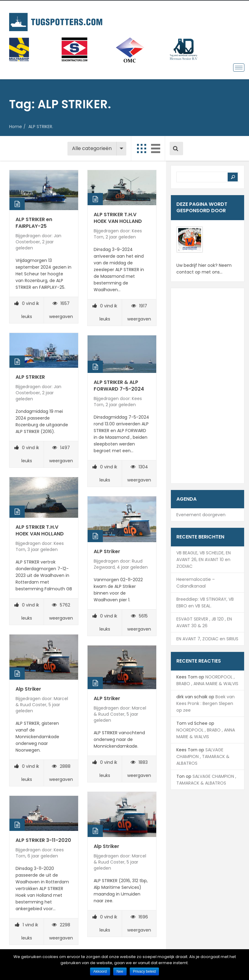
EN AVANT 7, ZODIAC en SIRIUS (207, 639)
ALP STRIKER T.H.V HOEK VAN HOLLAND (118, 218)
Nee (120, 971)
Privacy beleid (144, 971)
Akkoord (100, 971)
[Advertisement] (208, 386)
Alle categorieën (92, 148)
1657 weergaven (61, 310)
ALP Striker (107, 551)
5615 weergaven (139, 622)
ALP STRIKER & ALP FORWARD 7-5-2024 (119, 386)
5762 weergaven (61, 612)
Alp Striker (28, 689)
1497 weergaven (61, 454)
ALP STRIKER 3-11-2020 (43, 840)
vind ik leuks (27, 310)
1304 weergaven (139, 473)
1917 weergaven (139, 312)
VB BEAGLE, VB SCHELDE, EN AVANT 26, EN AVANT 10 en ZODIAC (204, 560)
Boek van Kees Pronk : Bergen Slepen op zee (206, 703)
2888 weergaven (61, 773)
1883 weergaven (139, 769)
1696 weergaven (139, 923)
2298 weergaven (61, 931)
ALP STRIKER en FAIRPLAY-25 (34, 223)
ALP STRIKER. (41, 127)
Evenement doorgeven (201, 515)
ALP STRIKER (30, 377)
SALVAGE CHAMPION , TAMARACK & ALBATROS (203, 756)
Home (16, 127)
